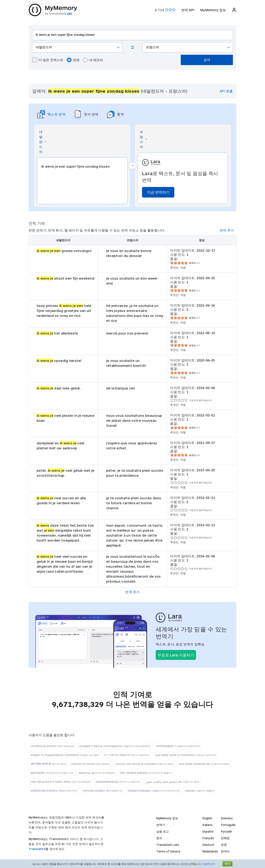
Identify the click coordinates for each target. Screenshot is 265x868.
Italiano (208, 825)
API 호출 (226, 91)
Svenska (227, 818)
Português (228, 825)
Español (208, 831)
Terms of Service (168, 851)
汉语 (224, 845)
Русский (226, 831)
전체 (73, 60)
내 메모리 (93, 60)
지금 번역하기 (158, 192)
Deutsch (208, 845)
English (207, 818)
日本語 (225, 838)
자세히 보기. (209, 864)
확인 (228, 864)
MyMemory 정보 (213, 10)
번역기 (161, 825)
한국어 (225, 851)
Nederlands (210, 851)
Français (208, 838)
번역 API (188, 10)
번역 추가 (227, 230)
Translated (37, 849)
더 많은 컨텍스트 (48, 60)
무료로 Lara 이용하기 (176, 655)
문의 (159, 838)
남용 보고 (163, 831)
